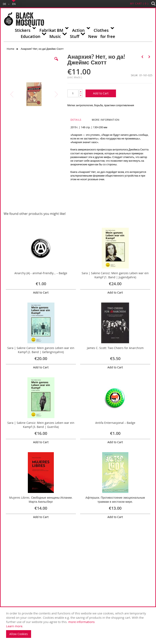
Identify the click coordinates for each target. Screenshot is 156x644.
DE (4, 4)
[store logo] (24, 20)
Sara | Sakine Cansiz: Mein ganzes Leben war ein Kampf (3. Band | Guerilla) (41, 425)
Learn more (14, 626)
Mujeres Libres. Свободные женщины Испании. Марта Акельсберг (41, 500)
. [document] (79, 625)
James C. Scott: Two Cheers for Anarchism (115, 348)
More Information (106, 120)
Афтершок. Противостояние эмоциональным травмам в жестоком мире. (115, 500)
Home (10, 49)
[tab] (81, 121)
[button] (56, 62)
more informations (81, 622)
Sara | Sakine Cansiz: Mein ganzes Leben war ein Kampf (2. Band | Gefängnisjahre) (41, 350)
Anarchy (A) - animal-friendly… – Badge (41, 273)
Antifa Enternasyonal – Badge (115, 423)
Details (76, 120)
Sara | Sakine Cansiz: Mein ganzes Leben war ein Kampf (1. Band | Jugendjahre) (115, 275)
